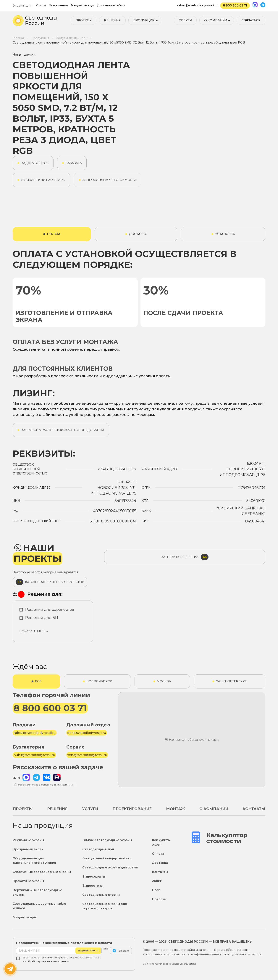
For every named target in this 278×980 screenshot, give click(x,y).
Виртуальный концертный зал (107, 858)
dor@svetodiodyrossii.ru (87, 733)
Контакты (254, 809)
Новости (159, 899)
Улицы (41, 5)
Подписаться (88, 951)
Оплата (158, 854)
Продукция (144, 20)
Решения (112, 20)
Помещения (58, 5)
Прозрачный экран (28, 849)
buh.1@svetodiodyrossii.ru (34, 755)
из (185, 557)
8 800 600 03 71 (235, 5)
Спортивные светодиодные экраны (42, 872)
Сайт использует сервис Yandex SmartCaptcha (169, 964)
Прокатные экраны (28, 881)
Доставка (160, 863)
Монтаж (176, 809)
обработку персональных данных (48, 961)
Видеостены (93, 886)
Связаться (251, 20)
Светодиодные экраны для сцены (110, 867)
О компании (216, 20)
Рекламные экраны (28, 840)
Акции (157, 881)
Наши (38, 553)
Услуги (185, 20)
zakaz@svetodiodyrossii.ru (197, 5)
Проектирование (132, 809)
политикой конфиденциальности (61, 958)
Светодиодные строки (101, 895)
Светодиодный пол (98, 849)
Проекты (84, 20)
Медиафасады (83, 5)
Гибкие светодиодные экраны (107, 840)
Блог (156, 890)
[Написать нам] (10, 969)
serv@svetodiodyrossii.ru (87, 755)
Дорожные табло (111, 5)
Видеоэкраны (94, 877)
